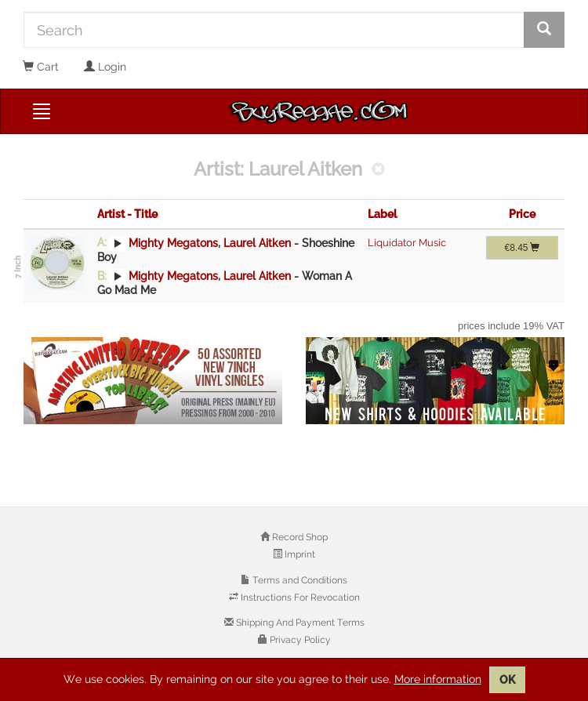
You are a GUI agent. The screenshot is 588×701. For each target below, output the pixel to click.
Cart (41, 67)
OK (507, 680)
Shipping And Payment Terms (299, 623)
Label (382, 214)
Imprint (299, 554)
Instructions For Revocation (299, 597)
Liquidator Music (407, 243)
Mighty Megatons (173, 242)
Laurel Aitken (257, 242)
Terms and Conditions (299, 580)
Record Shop (299, 537)
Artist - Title (127, 214)
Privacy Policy (299, 640)
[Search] (274, 30)
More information (438, 679)
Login (105, 67)
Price (522, 214)
